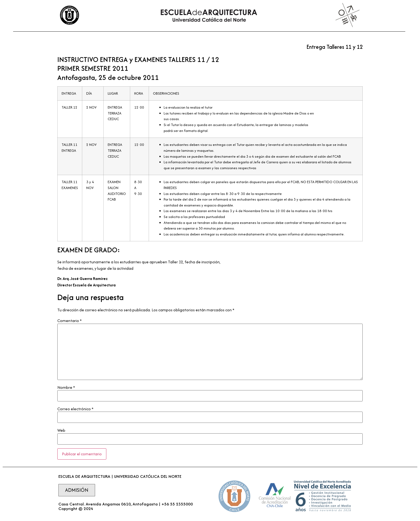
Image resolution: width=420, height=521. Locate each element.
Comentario (70, 321)
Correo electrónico (75, 409)
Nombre (66, 387)
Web (61, 430)
